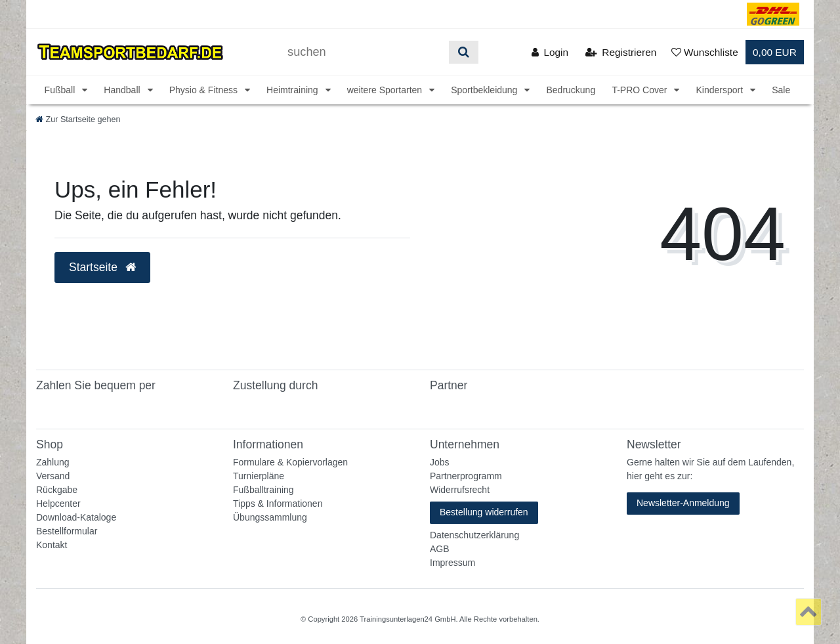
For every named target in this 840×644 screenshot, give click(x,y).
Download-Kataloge (76, 517)
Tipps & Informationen (278, 504)
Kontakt (52, 545)
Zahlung (53, 462)
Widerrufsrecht (460, 490)
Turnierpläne (259, 476)
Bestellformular (67, 531)
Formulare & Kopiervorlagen (290, 462)
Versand (53, 476)
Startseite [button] (102, 267)
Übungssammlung (270, 517)
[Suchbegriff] (364, 52)
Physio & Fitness (205, 90)
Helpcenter (58, 504)
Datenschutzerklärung (474, 535)
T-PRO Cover (640, 90)
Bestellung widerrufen (484, 512)
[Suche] (464, 52)
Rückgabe (57, 490)
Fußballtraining (263, 490)
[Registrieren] (620, 52)
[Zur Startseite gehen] (78, 119)
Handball (123, 90)
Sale (781, 90)
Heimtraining (293, 90)
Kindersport (720, 90)
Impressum (452, 563)
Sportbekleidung (485, 90)
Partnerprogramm (466, 476)
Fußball (61, 90)
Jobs (440, 462)
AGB (440, 549)
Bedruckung (571, 90)
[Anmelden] (550, 52)
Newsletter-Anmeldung (683, 503)
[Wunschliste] (705, 52)
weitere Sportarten (386, 90)
